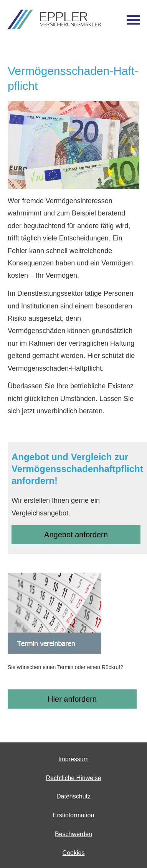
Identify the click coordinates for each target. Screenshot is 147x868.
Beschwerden (73, 834)
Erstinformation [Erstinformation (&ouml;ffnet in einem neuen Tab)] (74, 815)
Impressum (73, 759)
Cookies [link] (74, 853)
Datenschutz (73, 796)
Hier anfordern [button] (72, 699)
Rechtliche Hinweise (73, 778)
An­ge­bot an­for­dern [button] (76, 535)
